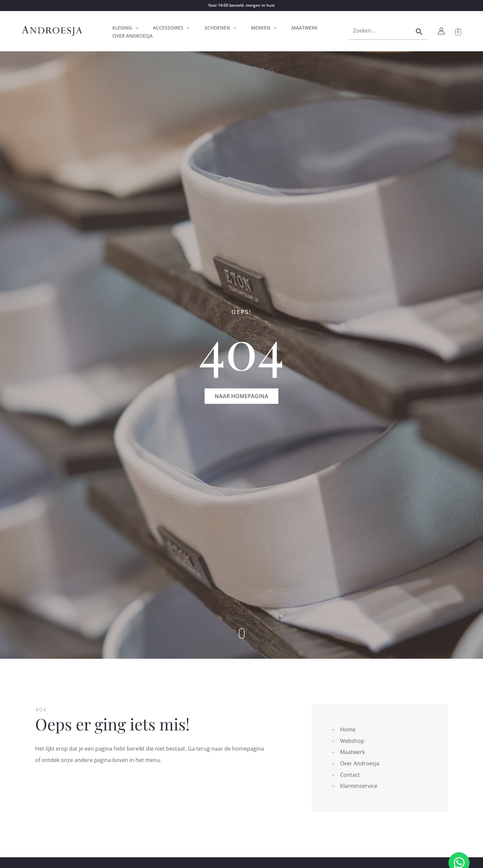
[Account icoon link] (441, 31)
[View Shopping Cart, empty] (458, 31)
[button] (135, 28)
